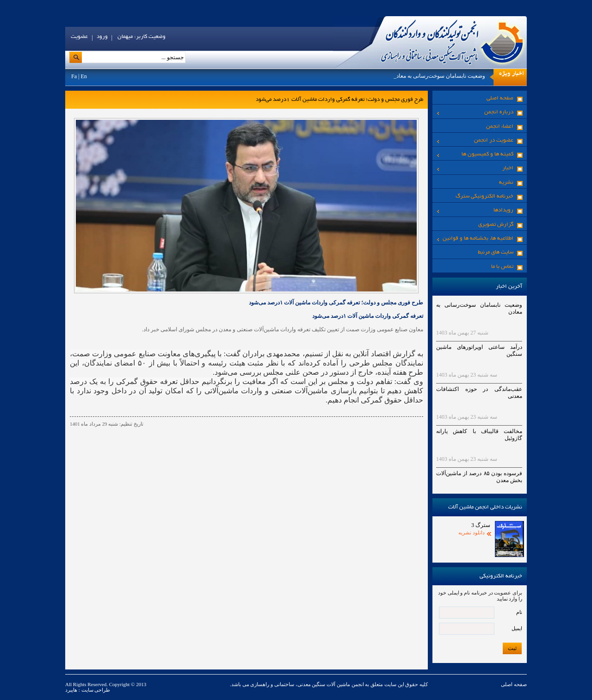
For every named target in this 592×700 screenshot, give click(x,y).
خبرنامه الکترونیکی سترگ (484, 196)
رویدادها (475, 210)
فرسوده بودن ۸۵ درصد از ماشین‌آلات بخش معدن (479, 477)
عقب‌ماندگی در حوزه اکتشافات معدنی (479, 393)
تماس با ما (502, 267)
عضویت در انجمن (475, 140)
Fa (74, 76)
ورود (102, 37)
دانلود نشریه (472, 533)
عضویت (79, 37)
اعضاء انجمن (500, 127)
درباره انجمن (475, 112)
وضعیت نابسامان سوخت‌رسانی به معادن (479, 308)
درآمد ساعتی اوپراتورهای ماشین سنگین (479, 350)
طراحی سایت (95, 690)
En (83, 76)
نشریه (506, 183)
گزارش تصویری (496, 225)
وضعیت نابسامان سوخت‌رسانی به (446, 76)
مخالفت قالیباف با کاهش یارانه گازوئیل (479, 435)
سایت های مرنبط (496, 252)
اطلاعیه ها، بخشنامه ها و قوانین (475, 238)
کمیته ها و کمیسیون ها (475, 154)
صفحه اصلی (500, 98)
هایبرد (71, 690)
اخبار (475, 168)
